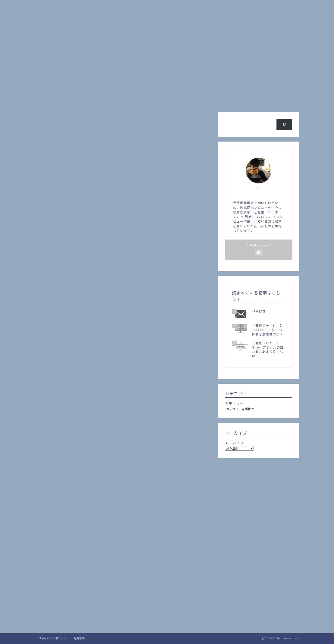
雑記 (101, 116)
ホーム (57, 100)
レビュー (145, 116)
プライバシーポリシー (52, 638)
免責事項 (79, 638)
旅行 (189, 100)
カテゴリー (234, 404)
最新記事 (56, 116)
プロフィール (101, 100)
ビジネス (233, 100)
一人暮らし (189, 116)
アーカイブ (234, 443)
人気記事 (145, 100)
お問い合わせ (277, 100)
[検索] (284, 124)
